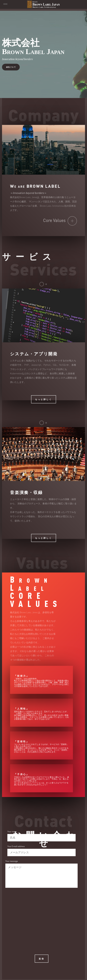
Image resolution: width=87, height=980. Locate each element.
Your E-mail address (16, 847)
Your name (12, 832)
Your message (12, 862)
